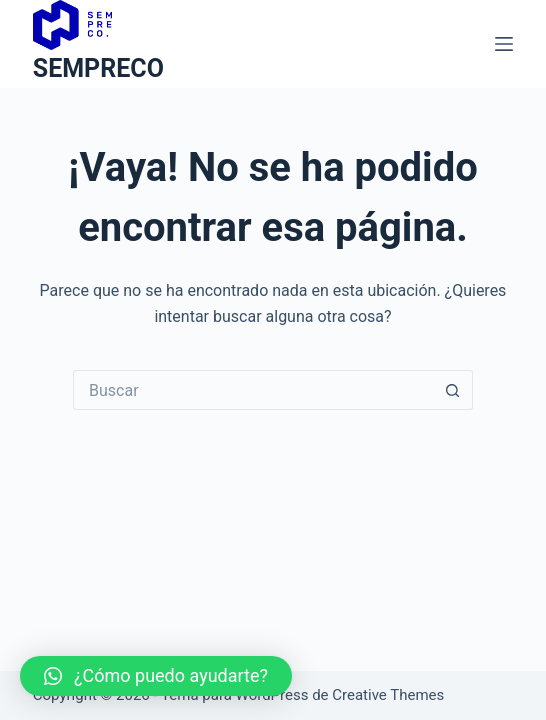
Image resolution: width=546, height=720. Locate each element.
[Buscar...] (253, 390)
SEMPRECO (98, 68)
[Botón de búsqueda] (453, 390)
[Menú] (504, 44)
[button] (156, 676)
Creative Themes (388, 695)
